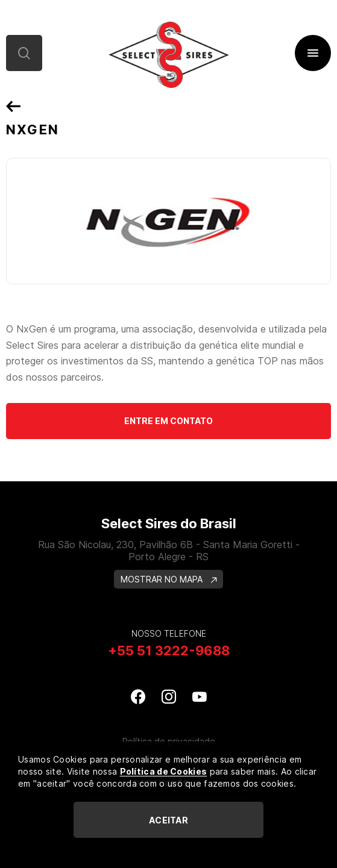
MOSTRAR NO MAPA (168, 579)
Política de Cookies (164, 771)
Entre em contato (168, 421)
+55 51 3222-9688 (169, 651)
